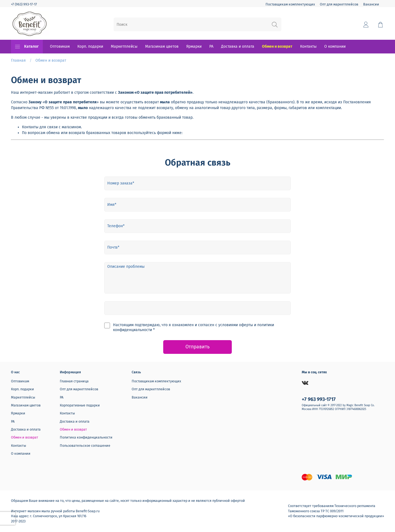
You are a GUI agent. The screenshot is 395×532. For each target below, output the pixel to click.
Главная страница (74, 381)
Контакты (308, 46)
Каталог (27, 47)
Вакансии (371, 4)
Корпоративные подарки (80, 405)
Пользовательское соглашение (85, 446)
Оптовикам (60, 46)
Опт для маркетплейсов (339, 4)
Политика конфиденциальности (86, 437)
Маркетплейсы (124, 46)
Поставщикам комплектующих (290, 4)
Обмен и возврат (277, 46)
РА (211, 46)
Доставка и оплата (238, 46)
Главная (18, 60)
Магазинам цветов (162, 46)
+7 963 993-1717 (319, 399)
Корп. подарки (90, 46)
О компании (335, 46)
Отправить (198, 347)
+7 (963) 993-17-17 (24, 4)
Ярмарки (194, 46)
